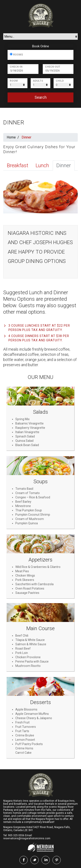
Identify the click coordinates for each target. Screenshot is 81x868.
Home (11, 137)
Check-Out (53, 67)
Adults (38, 81)
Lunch (42, 165)
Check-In (16, 67)
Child (60, 81)
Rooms (18, 54)
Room (14, 81)
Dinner (64, 165)
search (41, 97)
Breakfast (18, 165)
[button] (9, 194)
